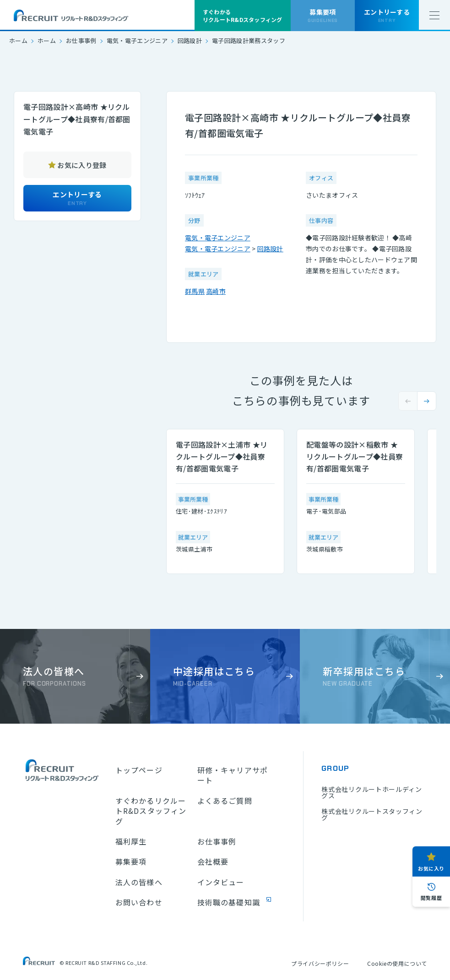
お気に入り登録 (82, 165)
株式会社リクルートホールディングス (372, 792)
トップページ (139, 770)
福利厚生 (131, 841)
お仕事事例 (81, 41)
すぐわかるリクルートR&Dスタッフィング (151, 811)
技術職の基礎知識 (229, 902)
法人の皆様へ (139, 882)
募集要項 (131, 861)
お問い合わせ (139, 902)
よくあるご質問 (225, 801)
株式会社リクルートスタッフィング (372, 814)
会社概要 (213, 861)
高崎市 (216, 291)
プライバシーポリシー (320, 963)
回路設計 (190, 41)
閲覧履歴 (431, 898)
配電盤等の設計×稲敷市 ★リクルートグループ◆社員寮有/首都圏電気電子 (355, 456)
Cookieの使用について (397, 963)
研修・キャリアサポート (233, 775)
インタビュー (221, 882)
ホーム (18, 41)
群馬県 (195, 291)
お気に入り (431, 868)
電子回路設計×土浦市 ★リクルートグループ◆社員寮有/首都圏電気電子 (222, 456)
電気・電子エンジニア (137, 41)
